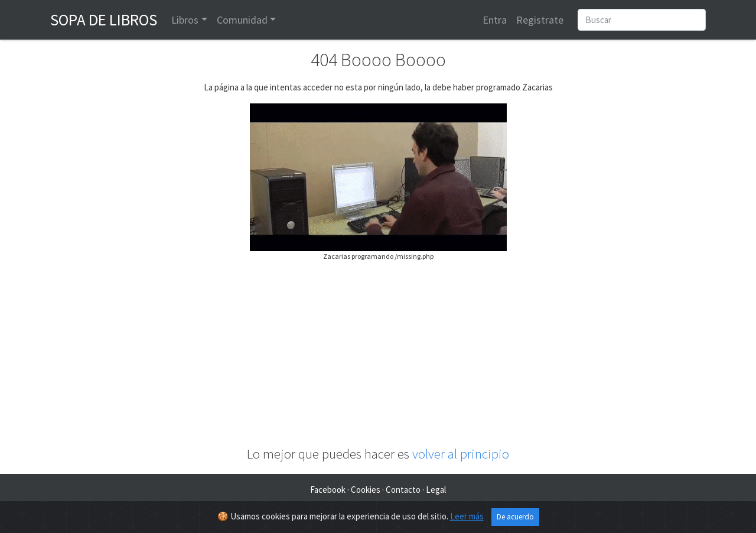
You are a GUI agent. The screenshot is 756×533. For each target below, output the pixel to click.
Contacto (403, 490)
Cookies (366, 490)
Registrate (540, 20)
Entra (495, 20)
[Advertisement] (378, 354)
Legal (436, 490)
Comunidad (242, 20)
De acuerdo (515, 517)
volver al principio (461, 454)
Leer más (467, 516)
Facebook (328, 490)
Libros (185, 20)
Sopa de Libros (104, 19)
